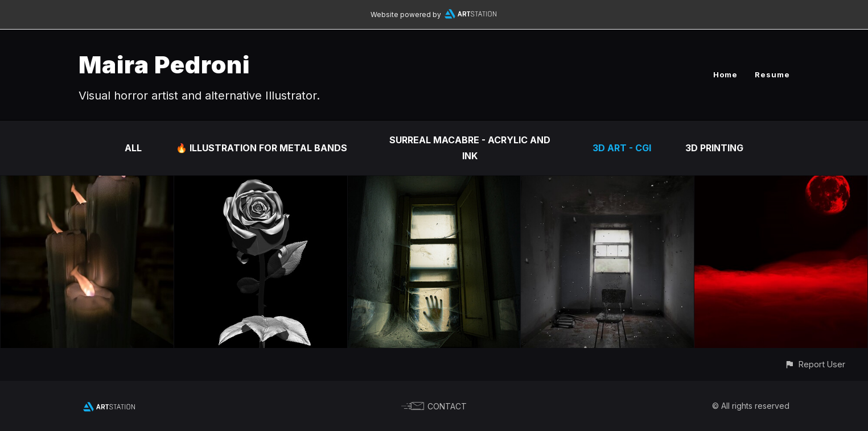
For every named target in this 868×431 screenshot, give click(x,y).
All (133, 148)
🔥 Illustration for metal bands (262, 148)
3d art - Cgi (622, 148)
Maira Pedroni (164, 65)
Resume (772, 74)
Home (725, 74)
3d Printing (714, 148)
